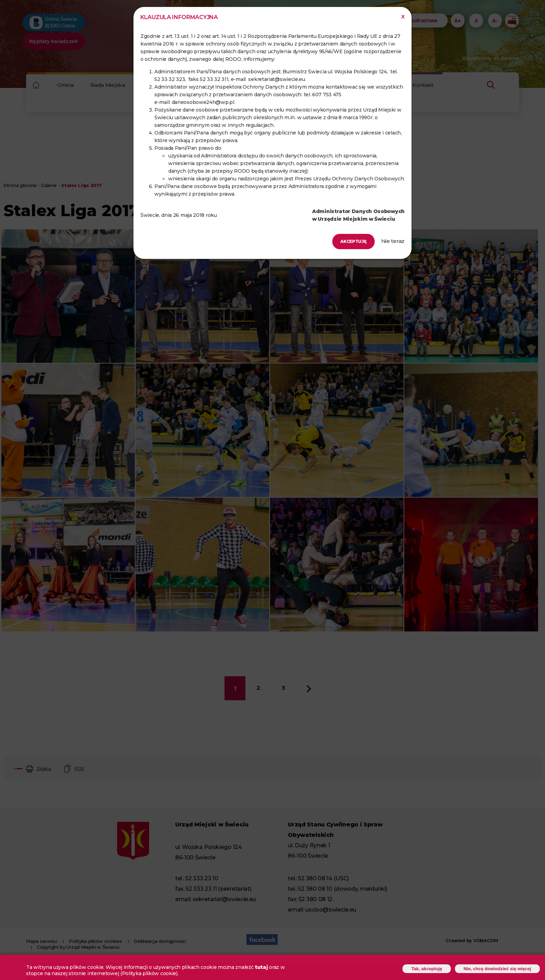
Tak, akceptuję (417, 968)
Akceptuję (348, 241)
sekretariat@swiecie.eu (276, 79)
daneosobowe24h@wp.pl (203, 102)
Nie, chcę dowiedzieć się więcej (493, 968)
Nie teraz (393, 241)
